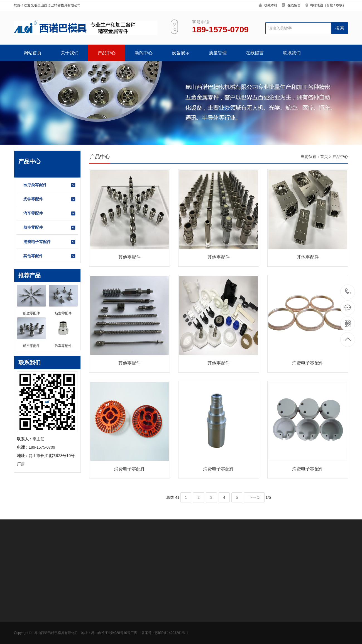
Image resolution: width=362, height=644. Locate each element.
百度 (330, 5)
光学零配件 (50, 199)
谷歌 (339, 5)
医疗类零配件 (50, 185)
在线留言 (294, 5)
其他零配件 (50, 256)
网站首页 (33, 53)
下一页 (254, 497)
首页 (324, 157)
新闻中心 (144, 53)
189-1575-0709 (348, 292)
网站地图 (316, 5)
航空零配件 (50, 228)
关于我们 (70, 53)
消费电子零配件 (50, 242)
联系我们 (292, 53)
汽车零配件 (50, 213)
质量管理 (218, 53)
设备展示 (181, 53)
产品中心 (107, 53)
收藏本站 (271, 5)
